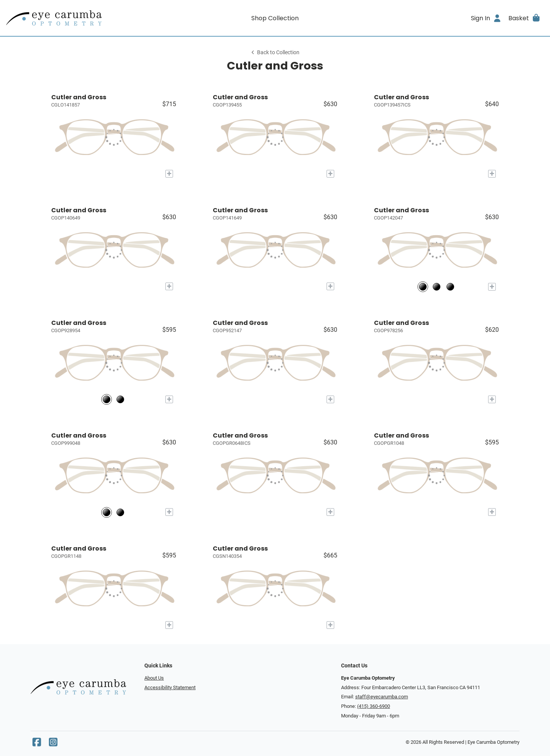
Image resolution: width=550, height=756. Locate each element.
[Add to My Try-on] (169, 174)
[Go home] (73, 18)
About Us (154, 678)
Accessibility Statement (170, 687)
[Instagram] (53, 744)
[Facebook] (37, 744)
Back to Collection (275, 52)
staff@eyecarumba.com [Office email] (382, 697)
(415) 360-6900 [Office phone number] (374, 706)
